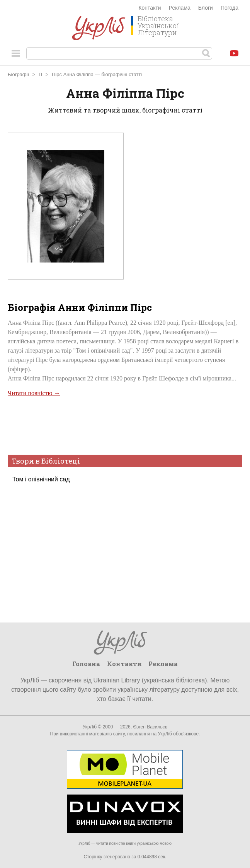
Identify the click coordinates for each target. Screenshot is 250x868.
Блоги (206, 8)
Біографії (18, 74)
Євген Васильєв (150, 727)
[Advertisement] (124, 425)
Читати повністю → (34, 393)
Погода (230, 8)
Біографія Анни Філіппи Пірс (80, 307)
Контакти (150, 8)
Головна (86, 664)
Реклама (180, 8)
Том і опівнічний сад (41, 479)
